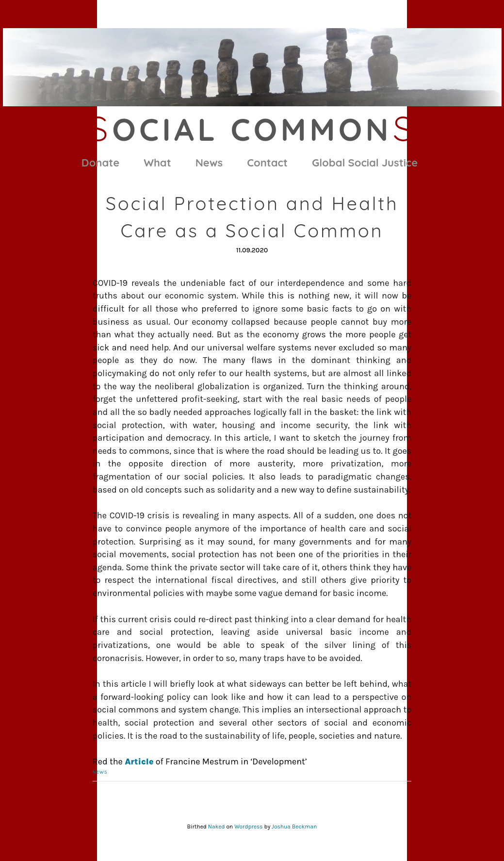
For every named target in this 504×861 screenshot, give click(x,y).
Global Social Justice (365, 163)
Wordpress (248, 827)
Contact (267, 163)
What (157, 163)
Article (139, 762)
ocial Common (252, 129)
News (209, 163)
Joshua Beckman (294, 827)
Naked (217, 827)
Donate (100, 163)
